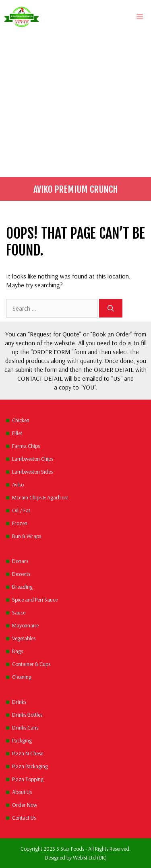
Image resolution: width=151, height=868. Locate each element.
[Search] (111, 308)
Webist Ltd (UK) (90, 858)
